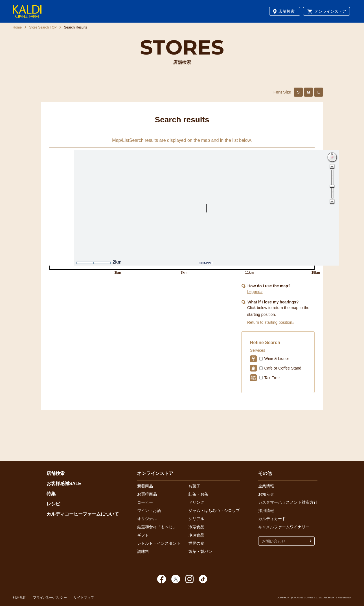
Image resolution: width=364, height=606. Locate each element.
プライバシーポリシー (50, 598)
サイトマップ (84, 598)
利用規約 (19, 598)
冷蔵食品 (196, 527)
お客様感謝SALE (64, 484)
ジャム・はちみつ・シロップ (214, 511)
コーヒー (145, 502)
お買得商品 (147, 494)
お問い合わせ (274, 541)
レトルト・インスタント (159, 543)
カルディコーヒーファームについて (83, 514)
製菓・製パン (200, 551)
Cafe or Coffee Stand (283, 368)
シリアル (196, 519)
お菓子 (194, 486)
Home (17, 27)
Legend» (255, 292)
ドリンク (196, 502)
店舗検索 (287, 11)
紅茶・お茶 (198, 494)
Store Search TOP (43, 27)
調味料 (143, 551)
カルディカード (272, 519)
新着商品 (145, 486)
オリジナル (147, 519)
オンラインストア (330, 11)
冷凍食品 (196, 535)
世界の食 (196, 543)
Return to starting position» (271, 322)
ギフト (143, 535)
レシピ (53, 504)
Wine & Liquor (277, 359)
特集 (51, 494)
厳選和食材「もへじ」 (157, 527)
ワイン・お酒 (149, 511)
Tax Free (272, 378)
